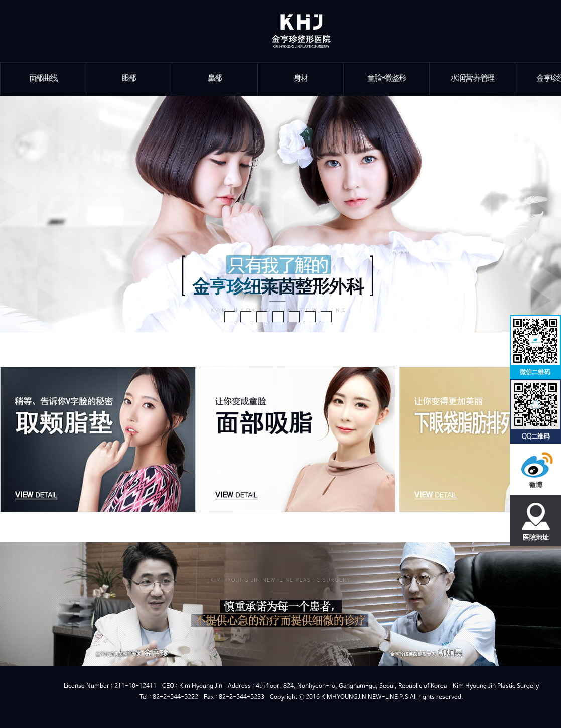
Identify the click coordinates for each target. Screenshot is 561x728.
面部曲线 (43, 79)
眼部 (129, 79)
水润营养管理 (472, 79)
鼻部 (215, 79)
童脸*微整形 (387, 79)
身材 (300, 79)
